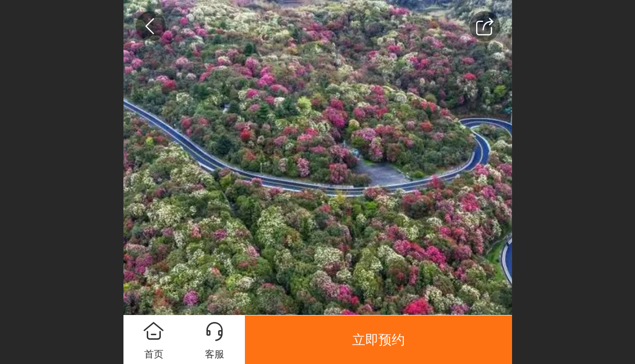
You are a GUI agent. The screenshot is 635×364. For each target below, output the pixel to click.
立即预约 (378, 340)
